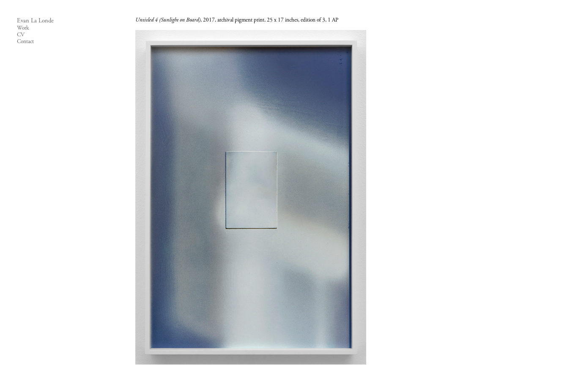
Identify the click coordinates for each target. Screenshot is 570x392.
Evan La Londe (35, 21)
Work (23, 28)
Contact (25, 42)
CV (21, 35)
